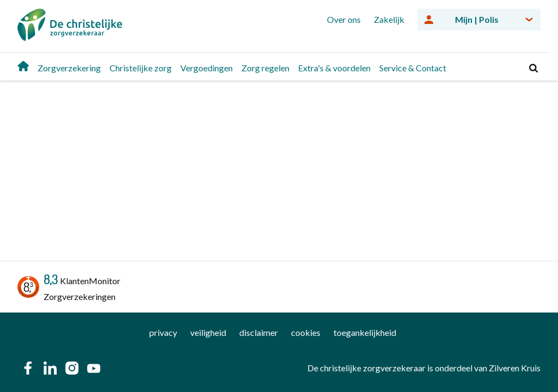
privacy (163, 332)
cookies (306, 332)
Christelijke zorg (141, 68)
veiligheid (208, 332)
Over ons (344, 19)
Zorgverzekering (69, 68)
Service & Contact (413, 68)
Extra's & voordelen (334, 68)
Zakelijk (389, 19)
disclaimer (259, 332)
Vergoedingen (207, 68)
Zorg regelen (265, 68)
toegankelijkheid (365, 332)
